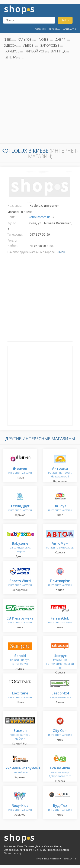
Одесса (10, 45)
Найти (65, 20)
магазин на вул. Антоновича (20, 660)
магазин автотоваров (60, 546)
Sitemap (68, 859)
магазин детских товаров (20, 548)
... (23, 57)
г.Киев (44, 39)
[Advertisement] (40, 103)
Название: (15, 206)
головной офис (23, 770)
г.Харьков (11, 51)
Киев (7, 39)
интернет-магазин (20, 471)
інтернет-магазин (60, 695)
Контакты (69, 29)
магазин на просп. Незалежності (60, 473)
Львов (28, 45)
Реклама (54, 29)
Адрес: (12, 223)
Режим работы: (13, 243)
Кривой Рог (35, 51)
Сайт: (11, 217)
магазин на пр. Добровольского (60, 772)
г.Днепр (10, 57)
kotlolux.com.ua (40, 217)
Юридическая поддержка (48, 859)
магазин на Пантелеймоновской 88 (60, 662)
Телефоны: (15, 234)
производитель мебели (20, 735)
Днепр (60, 39)
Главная (40, 29)
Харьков (25, 39)
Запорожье (50, 45)
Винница (58, 51)
